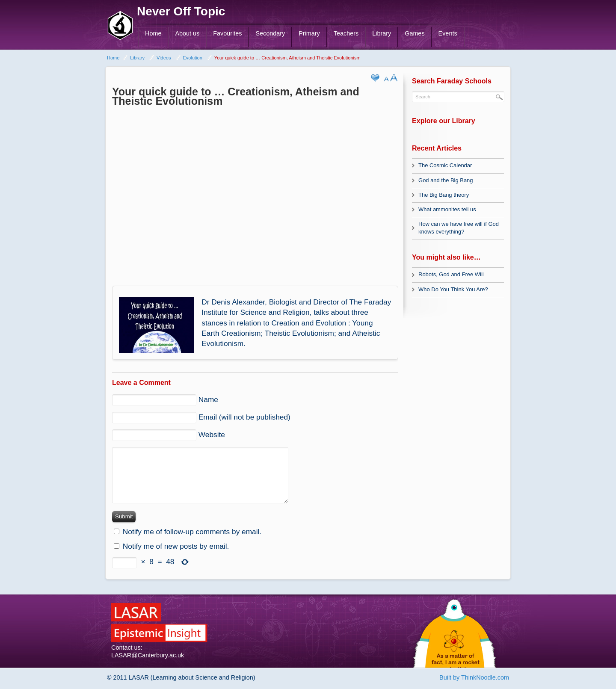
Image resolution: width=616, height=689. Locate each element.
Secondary (270, 33)
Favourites (227, 33)
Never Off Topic (181, 11)
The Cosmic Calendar (445, 165)
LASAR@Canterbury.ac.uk (148, 655)
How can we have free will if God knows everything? (459, 228)
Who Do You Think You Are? (453, 289)
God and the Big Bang (446, 180)
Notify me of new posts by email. (176, 546)
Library (382, 33)
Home (153, 33)
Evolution (193, 58)
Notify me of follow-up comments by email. (192, 532)
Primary (309, 33)
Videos (164, 58)
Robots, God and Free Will (451, 274)
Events (448, 33)
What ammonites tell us (447, 209)
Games (415, 33)
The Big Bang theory (444, 195)
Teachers (346, 33)
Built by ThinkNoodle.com (474, 677)
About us (187, 33)
